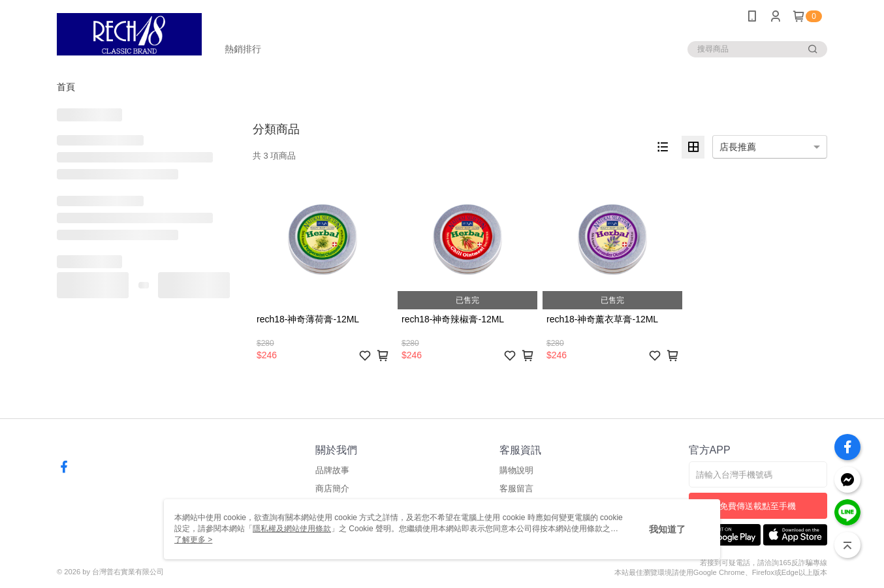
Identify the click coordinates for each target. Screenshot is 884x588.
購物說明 (516, 470)
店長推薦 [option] (738, 147)
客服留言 (516, 488)
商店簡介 (332, 488)
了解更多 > (193, 540)
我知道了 (667, 529)
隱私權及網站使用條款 (292, 529)
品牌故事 (332, 470)
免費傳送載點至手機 (758, 506)
